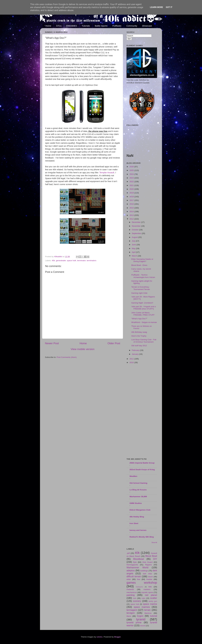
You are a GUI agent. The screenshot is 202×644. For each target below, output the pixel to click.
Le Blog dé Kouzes (138, 490)
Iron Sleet (134, 523)
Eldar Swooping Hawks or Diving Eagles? (142, 260)
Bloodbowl (139, 559)
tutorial (154, 616)
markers (147, 589)
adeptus (131, 570)
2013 (132, 215)
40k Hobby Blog (137, 517)
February (136, 350)
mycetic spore (147, 592)
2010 (132, 362)
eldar (129, 579)
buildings (144, 571)
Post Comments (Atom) (67, 357)
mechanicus (132, 592)
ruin (135, 598)
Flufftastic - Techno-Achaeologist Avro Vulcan (143, 276)
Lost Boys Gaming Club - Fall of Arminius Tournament (144, 341)
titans (129, 616)
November (136, 226)
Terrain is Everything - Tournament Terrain (141, 288)
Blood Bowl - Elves (139, 265)
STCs (59, 26)
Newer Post (52, 343)
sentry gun (153, 601)
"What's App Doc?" (139, 319)
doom (151, 577)
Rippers (148, 565)
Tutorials (86, 26)
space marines (142, 607)
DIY (155, 559)
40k (53, 261)
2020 (132, 189)
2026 (132, 167)
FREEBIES (72, 26)
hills (150, 587)
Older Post (114, 343)
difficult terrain (134, 576)
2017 (132, 200)
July (134, 241)
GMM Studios (136, 503)
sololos (99, 637)
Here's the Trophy (139, 336)
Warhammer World (137, 567)
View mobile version (83, 349)
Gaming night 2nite (139, 293)
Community (132, 26)
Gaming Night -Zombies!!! (142, 303)
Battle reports (101, 26)
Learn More (156, 7)
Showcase (147, 26)
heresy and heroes (138, 530)
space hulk (72, 261)
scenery (137, 601)
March (135, 256)
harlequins (139, 587)
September (137, 233)
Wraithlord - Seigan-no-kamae (144, 322)
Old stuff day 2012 (139, 346)
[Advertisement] (142, 411)
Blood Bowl (151, 556)
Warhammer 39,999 (138, 497)
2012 (132, 219)
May (134, 248)
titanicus (148, 613)
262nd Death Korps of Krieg (142, 470)
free (139, 579)
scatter (154, 598)
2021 (132, 185)
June (134, 245)
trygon (140, 616)
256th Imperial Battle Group (142, 463)
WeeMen (133, 476)
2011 (132, 359)
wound (143, 626)
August (135, 237)
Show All (154, 543)
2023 (132, 178)
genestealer (61, 261)
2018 (132, 197)
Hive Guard (147, 562)
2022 (132, 182)
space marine (150, 604)
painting (131, 595)
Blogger (117, 637)
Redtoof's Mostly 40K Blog (142, 537)
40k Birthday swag (139, 332)
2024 (132, 174)
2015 (132, 208)
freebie (149, 579)
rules (143, 598)
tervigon (131, 613)
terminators (92, 261)
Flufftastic (117, 26)
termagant (132, 610)
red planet (151, 595)
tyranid (141, 619)
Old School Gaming (138, 483)
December (136, 222)
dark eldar (147, 574)
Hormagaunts (132, 565)
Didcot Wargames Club (140, 510)
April (134, 252)
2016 (132, 204)
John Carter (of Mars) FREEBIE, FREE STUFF (143, 314)
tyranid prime (134, 622)
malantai (130, 589)
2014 (132, 212)
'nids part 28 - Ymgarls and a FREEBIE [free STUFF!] (144, 308)
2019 (132, 193)
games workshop (142, 583)
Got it (169, 7)
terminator (81, 261)
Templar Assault (107, 173)
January (135, 354)
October (135, 230)
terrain (147, 610)
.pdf (128, 553)
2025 (132, 170)
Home (48, 26)
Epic (135, 562)
